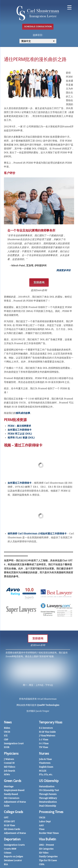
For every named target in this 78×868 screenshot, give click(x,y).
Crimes (8, 853)
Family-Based (11, 794)
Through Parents (48, 794)
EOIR (7, 747)
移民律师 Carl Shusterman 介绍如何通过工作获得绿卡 (37, 534)
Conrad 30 (9, 763)
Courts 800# (10, 849)
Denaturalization (48, 802)
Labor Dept (45, 821)
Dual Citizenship (48, 806)
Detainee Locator (13, 860)
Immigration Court (14, 743)
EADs (7, 806)
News (8, 722)
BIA (6, 864)
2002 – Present (46, 845)
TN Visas (44, 747)
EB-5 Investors (12, 798)
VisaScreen (45, 763)
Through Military (48, 798)
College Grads (14, 812)
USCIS (7, 732)
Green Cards (13, 781)
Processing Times (51, 812)
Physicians (11, 754)
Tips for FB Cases (48, 860)
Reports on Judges (13, 856)
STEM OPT (9, 821)
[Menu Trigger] (69, 7)
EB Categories (46, 849)
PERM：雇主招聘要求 (19, 426)
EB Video (44, 853)
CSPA (42, 864)
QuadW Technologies (48, 705)
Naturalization (47, 786)
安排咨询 (38, 638)
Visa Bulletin (48, 839)
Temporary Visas (51, 722)
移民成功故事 (23, 413)
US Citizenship (49, 781)
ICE (6, 736)
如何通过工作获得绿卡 (20, 430)
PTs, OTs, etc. (46, 775)
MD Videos (10, 767)
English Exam (46, 767)
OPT (6, 818)
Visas (42, 829)
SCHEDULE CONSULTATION (38, 27)
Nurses (44, 754)
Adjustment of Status (15, 802)
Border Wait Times (49, 833)
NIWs (7, 775)
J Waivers (9, 759)
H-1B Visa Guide (47, 732)
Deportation (12, 839)
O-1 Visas (44, 743)
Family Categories (48, 856)
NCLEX (43, 771)
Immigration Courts (14, 845)
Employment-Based (14, 790)
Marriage (9, 786)
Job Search (9, 771)
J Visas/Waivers (47, 736)
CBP (6, 740)
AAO (41, 825)
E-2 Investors (46, 728)
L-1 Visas (44, 740)
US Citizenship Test (49, 790)
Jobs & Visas (45, 759)
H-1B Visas (9, 825)
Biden (7, 728)
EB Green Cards (12, 829)
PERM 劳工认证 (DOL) (20, 434)
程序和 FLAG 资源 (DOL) (21, 438)
